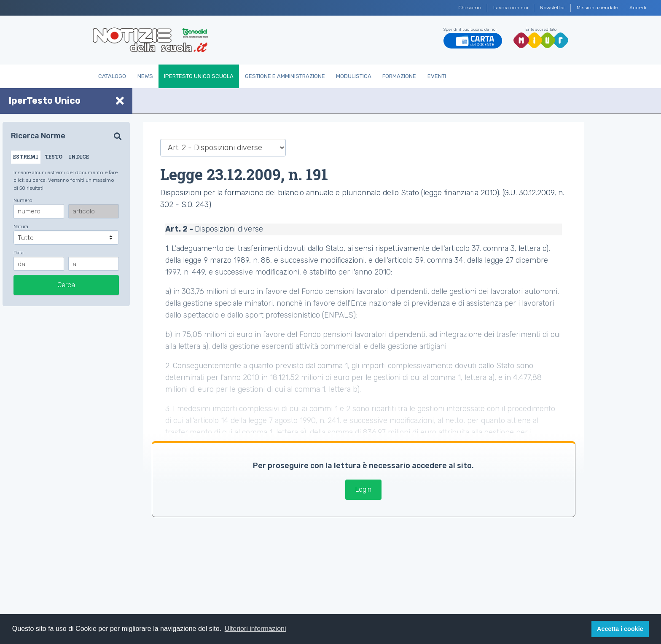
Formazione (399, 76)
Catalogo (112, 76)
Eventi (437, 76)
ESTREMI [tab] (26, 156)
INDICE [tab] (79, 156)
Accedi (638, 8)
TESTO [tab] (54, 156)
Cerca (66, 285)
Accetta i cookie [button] (620, 629)
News (145, 76)
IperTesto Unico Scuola (199, 76)
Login (363, 489)
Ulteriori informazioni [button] (255, 629)
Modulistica (354, 76)
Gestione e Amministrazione (285, 76)
